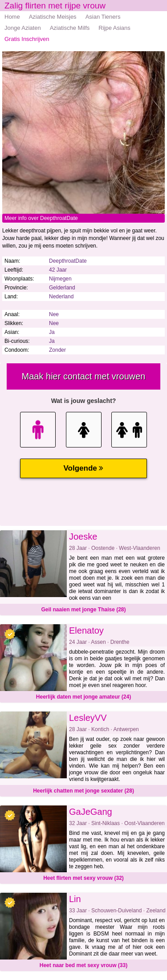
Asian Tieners (103, 17)
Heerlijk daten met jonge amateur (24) (83, 697)
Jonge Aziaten (23, 28)
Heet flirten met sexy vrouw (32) (83, 878)
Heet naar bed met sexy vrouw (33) (83, 965)
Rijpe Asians (114, 28)
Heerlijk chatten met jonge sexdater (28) (83, 791)
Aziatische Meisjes (53, 17)
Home (12, 17)
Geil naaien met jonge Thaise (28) (83, 610)
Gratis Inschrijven (27, 39)
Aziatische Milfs (70, 28)
